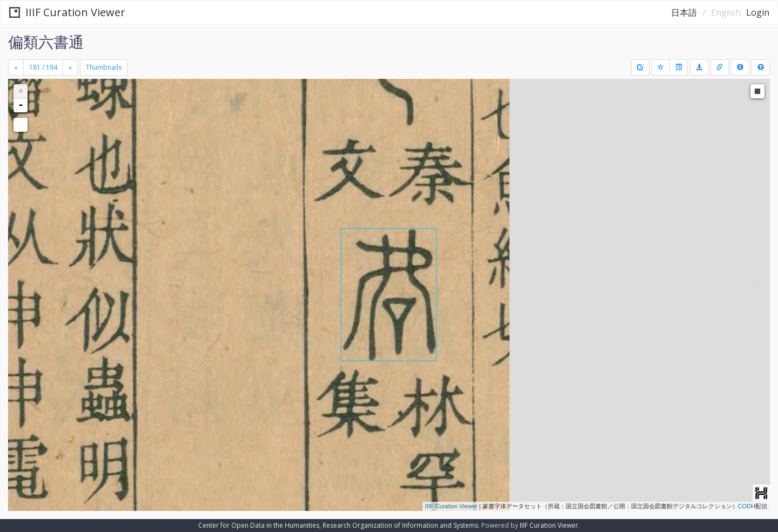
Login (758, 12)
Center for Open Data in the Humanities (259, 525)
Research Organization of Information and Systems (400, 525)
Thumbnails (104, 67)
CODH (747, 506)
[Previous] (16, 68)
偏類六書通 (46, 42)
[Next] (70, 68)
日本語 (684, 12)
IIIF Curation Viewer (67, 12)
